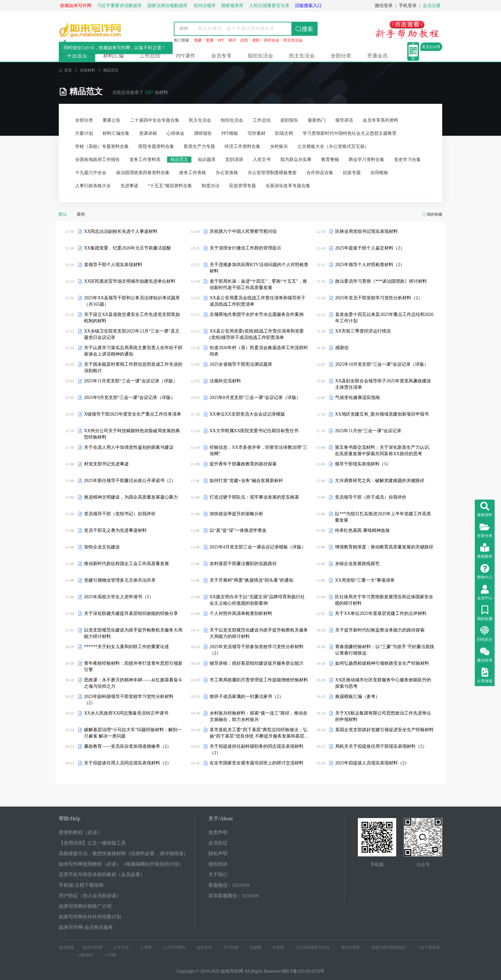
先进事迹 (129, 186)
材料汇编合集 (116, 133)
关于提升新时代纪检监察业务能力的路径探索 (380, 630)
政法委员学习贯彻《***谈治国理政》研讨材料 (381, 281)
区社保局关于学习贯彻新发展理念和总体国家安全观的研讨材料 (384, 600)
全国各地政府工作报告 (97, 160)
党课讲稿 (148, 133)
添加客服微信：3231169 (233, 896)
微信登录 (384, 6)
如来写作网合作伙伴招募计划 (90, 917)
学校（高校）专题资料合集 (102, 146)
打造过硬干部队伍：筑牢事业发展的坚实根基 (254, 497)
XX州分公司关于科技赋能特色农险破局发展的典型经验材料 (132, 434)
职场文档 (284, 133)
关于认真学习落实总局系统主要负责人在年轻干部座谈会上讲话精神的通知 (133, 351)
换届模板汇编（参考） (358, 697)
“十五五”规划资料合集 (170, 186)
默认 (63, 214)
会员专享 (221, 56)
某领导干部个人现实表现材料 (113, 265)
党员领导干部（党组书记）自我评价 (120, 514)
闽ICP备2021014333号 (303, 971)
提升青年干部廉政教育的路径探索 (243, 464)
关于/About (220, 819)
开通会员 (377, 56)
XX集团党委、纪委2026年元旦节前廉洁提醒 (127, 248)
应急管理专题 (243, 186)
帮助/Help (70, 819)
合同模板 (379, 173)
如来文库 (204, 947)
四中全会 (272, 40)
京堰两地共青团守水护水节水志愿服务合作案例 (257, 314)
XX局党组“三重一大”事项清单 (365, 580)
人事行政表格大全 (93, 186)
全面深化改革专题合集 (288, 186)
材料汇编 (113, 56)
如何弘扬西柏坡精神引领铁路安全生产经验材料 (382, 663)
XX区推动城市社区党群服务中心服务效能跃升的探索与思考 (383, 683)
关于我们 (218, 875)
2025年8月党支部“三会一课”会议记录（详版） (255, 398)
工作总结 (150, 56)
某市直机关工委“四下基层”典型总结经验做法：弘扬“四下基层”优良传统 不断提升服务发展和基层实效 (259, 733)
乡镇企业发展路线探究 (357, 564)
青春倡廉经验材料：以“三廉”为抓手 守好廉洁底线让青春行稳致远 (385, 650)
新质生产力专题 (199, 146)
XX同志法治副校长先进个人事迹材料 (121, 231)
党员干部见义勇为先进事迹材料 (115, 530)
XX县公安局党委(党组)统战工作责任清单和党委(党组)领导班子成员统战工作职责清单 (257, 334)
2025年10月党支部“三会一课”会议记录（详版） (382, 364)
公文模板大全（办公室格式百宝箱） (333, 146)
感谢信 (342, 348)
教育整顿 (330, 160)
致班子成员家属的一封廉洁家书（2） (247, 697)
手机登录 (408, 6)
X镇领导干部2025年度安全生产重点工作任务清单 (133, 414)
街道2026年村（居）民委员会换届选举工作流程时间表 (259, 351)
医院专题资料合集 (156, 146)
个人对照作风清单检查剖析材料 (241, 613)
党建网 (256, 947)
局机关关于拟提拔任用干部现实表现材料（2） (381, 746)
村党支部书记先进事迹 (106, 464)
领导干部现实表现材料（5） (363, 464)
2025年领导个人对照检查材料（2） (370, 265)
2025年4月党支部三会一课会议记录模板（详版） (258, 547)
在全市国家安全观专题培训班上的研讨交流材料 (257, 763)
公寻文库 (121, 947)
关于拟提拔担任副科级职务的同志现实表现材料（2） (257, 750)
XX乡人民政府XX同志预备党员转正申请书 (126, 713)
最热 (81, 214)
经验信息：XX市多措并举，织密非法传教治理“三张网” (258, 451)
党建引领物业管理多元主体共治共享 (120, 580)
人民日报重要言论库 (312, 947)
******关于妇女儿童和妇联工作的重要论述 (127, 647)
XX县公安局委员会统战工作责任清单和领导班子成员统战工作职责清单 (258, 301)
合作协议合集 (320, 173)
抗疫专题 (352, 173)
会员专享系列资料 (381, 120)
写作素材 (257, 133)
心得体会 (175, 133)
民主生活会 (293, 40)
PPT (221, 40)
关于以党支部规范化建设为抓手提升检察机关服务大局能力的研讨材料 (259, 633)
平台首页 (77, 56)
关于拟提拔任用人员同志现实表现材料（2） (128, 763)
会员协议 (218, 843)
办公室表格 (227, 173)
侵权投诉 (218, 864)
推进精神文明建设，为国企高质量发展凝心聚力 (131, 497)
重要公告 (112, 120)
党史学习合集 (407, 160)
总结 (244, 40)
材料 (184, 29)
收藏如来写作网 (76, 6)
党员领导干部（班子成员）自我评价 (371, 497)
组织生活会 (260, 56)
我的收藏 (435, 214)
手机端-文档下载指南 (81, 885)
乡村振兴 (279, 146)
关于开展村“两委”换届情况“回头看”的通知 (252, 580)
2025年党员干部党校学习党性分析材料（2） (379, 298)
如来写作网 (93, 947)
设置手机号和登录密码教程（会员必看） (102, 875)
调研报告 (203, 133)
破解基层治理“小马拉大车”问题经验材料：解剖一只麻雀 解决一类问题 (133, 733)
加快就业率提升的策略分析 (236, 514)
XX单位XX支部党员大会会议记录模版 (247, 414)
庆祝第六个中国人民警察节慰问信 (243, 231)
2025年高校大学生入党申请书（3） (119, 597)
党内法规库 (351, 947)
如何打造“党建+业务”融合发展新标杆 (246, 481)
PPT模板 (230, 133)
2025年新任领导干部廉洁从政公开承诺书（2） (130, 481)
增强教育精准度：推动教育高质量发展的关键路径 (384, 547)
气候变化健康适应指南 (358, 398)
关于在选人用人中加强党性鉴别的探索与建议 (129, 447)
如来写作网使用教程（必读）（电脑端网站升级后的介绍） (121, 864)
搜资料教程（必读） (80, 832)
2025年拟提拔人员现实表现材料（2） (372, 763)
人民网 (110, 955)
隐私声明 (218, 854)
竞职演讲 (234, 160)
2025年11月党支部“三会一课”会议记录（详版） (131, 381)
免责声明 (218, 832)
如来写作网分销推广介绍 (85, 906)
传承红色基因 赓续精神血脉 (362, 530)
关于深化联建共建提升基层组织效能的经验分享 (131, 613)
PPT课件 (186, 56)
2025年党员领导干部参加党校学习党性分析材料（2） (257, 650)
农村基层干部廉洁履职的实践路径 (243, 564)
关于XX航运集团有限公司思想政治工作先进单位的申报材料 (383, 716)
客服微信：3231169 (229, 885)
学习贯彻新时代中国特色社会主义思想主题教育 (350, 133)
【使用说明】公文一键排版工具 (92, 843)
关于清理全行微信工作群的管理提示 (245, 248)
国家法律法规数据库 (389, 947)
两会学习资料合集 (366, 160)
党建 (198, 40)
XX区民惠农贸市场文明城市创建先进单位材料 (130, 281)
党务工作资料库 (145, 160)
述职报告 (289, 120)
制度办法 (211, 186)
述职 (256, 40)
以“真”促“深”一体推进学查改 (238, 530)
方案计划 (84, 133)
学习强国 (231, 947)
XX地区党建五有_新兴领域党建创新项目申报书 (382, 414)
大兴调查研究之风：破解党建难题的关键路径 (380, 481)
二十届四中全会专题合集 (155, 120)
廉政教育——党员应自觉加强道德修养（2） (128, 746)
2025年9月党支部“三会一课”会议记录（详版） (130, 398)
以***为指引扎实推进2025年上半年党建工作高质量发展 (383, 517)
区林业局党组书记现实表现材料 (366, 231)
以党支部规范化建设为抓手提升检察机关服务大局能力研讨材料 (133, 633)
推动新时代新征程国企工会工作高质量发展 (127, 564)
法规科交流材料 (225, 381)
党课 (210, 40)
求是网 (278, 947)
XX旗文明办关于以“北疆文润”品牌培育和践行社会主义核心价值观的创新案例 (257, 600)
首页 (65, 70)
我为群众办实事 (296, 160)
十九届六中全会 (91, 173)
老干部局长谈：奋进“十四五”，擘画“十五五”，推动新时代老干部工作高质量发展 (258, 284)
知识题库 (207, 160)
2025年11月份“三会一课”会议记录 (368, 431)
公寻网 (146, 947)
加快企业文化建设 (102, 547)
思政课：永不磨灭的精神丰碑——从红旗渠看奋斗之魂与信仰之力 (133, 683)
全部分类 (341, 56)
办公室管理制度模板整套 (272, 173)
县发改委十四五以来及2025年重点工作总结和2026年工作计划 (384, 318)
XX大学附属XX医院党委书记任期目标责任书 (254, 431)
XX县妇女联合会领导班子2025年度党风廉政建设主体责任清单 (383, 384)
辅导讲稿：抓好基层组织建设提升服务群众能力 (257, 663)
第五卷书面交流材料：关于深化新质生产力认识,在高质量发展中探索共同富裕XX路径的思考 (382, 451)
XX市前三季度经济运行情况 (363, 331)
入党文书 (262, 160)
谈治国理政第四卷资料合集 (143, 173)
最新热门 (317, 120)
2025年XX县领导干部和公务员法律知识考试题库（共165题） (132, 301)
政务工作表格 (193, 173)
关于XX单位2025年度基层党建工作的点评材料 (381, 613)
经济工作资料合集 (243, 146)
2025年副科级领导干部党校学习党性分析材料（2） (129, 700)
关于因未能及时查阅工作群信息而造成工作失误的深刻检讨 (133, 367)
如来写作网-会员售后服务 (86, 927)
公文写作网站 (174, 947)
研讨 (232, 40)
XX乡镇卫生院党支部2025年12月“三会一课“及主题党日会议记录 (132, 334)
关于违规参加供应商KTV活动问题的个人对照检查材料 (259, 268)
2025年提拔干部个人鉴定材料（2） (370, 248)
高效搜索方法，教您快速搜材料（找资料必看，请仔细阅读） (123, 854)
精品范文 (179, 160)
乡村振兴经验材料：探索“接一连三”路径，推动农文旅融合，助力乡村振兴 (258, 716)
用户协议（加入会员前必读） (90, 896)
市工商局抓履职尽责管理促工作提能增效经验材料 (259, 680)
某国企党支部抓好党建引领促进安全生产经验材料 (384, 730)
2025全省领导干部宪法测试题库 (241, 364)
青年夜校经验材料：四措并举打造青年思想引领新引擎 (133, 666)
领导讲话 (344, 120)
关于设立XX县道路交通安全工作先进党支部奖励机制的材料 (132, 318)
